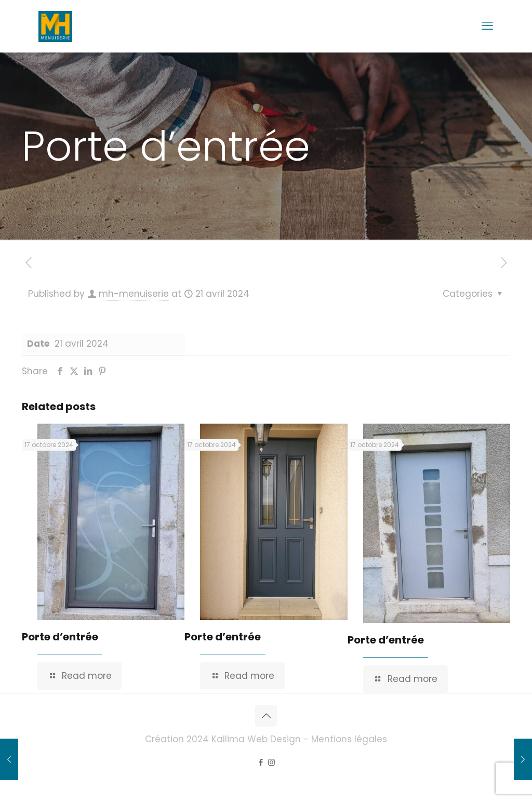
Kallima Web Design (256, 739)
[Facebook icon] (261, 762)
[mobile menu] (487, 26)
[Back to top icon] (266, 716)
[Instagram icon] (271, 762)
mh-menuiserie (134, 294)
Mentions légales (349, 739)
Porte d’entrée (60, 637)
